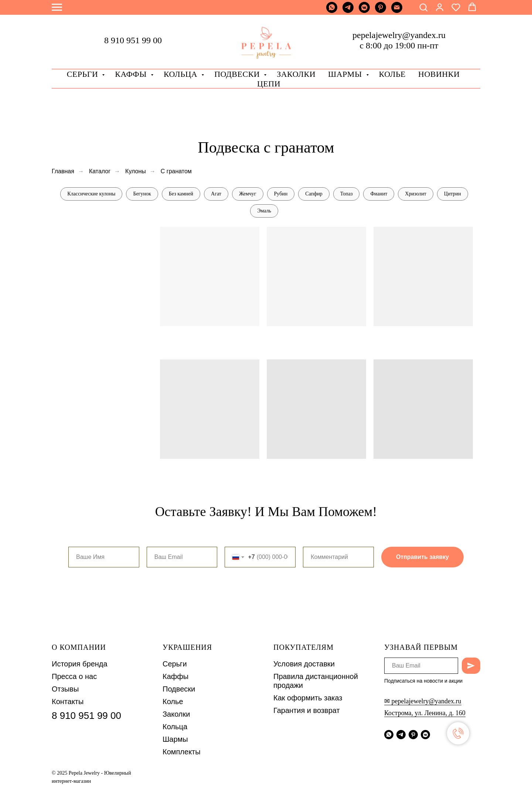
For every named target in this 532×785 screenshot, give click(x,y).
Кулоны (136, 171)
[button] (423, 7)
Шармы (346, 74)
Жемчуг (248, 194)
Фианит (379, 194)
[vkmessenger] (364, 11)
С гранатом (176, 171)
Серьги (84, 74)
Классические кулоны (91, 194)
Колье (392, 74)
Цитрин (453, 194)
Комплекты (182, 752)
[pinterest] (381, 11)
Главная (63, 171)
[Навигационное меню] (57, 7)
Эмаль (264, 211)
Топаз (347, 194)
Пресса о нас (74, 676)
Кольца (182, 74)
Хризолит (415, 194)
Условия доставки (304, 664)
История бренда (80, 664)
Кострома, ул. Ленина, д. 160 (425, 713)
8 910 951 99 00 (133, 40)
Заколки (176, 714)
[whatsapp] (332, 11)
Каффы (132, 74)
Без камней (181, 194)
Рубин (281, 194)
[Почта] (397, 11)
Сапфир (314, 194)
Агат (216, 194)
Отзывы (65, 689)
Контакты (68, 702)
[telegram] (348, 11)
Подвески (179, 689)
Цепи (269, 84)
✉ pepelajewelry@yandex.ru (423, 701)
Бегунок (142, 194)
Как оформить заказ (308, 698)
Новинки (439, 74)
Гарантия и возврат (307, 710)
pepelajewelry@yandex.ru (399, 35)
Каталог (100, 171)
